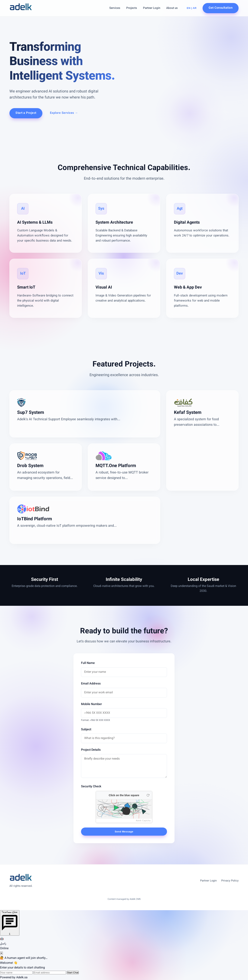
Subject (86, 730)
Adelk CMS (135, 899)
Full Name (88, 663)
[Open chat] (10, 923)
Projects (132, 8)
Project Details (91, 750)
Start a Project (26, 113)
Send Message (124, 832)
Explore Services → (64, 113)
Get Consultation (221, 8)
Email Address (91, 684)
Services (115, 8)
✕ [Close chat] (1, 953)
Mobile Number (91, 704)
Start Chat (73, 973)
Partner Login (152, 8)
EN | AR (192, 8)
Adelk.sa (22, 978)
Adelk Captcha (143, 821)
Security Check (91, 787)
